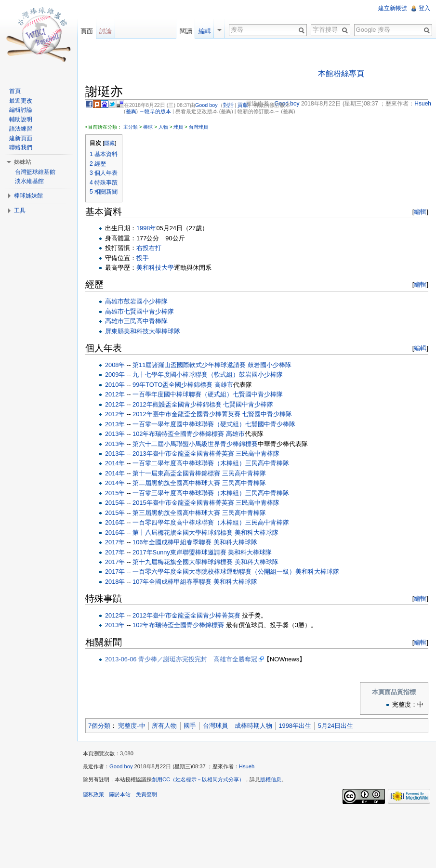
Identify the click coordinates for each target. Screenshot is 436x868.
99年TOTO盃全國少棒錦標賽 (172, 385)
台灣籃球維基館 (35, 172)
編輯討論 (21, 110)
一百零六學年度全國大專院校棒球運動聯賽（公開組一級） (214, 572)
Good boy (206, 105)
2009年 (115, 375)
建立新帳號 (393, 8)
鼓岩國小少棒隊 (146, 301)
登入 (424, 8)
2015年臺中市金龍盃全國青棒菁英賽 (183, 503)
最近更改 (21, 101)
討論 (106, 31)
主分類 (131, 127)
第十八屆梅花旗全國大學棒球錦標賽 (183, 533)
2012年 (115, 394)
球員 (178, 127)
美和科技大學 (155, 268)
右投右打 (149, 248)
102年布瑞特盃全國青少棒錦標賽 (178, 434)
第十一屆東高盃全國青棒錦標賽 (176, 473)
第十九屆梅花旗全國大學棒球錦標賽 (183, 562)
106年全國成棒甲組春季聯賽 (172, 542)
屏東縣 (114, 331)
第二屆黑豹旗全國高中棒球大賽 (176, 483)
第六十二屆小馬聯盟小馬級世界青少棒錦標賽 (195, 444)
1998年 (146, 228)
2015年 (115, 493)
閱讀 (186, 31)
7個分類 (99, 726)
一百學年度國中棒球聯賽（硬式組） (183, 394)
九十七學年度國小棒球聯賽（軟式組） (186, 375)
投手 (143, 258)
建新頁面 (21, 138)
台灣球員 (198, 127)
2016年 (115, 522)
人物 (163, 127)
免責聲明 (146, 794)
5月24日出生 (336, 726)
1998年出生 (295, 726)
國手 (190, 726)
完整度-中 (132, 726)
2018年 (115, 582)
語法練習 (21, 129)
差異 (131, 111)
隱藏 (109, 143)
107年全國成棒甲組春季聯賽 (172, 582)
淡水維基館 (29, 181)
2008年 (115, 365)
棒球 (148, 127)
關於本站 (120, 794)
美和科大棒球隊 (257, 533)
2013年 (115, 424)
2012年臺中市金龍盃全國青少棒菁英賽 (186, 414)
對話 (228, 105)
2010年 (115, 385)
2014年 (115, 463)
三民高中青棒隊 (146, 321)
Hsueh (247, 766)
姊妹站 (23, 162)
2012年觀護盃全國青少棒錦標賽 (177, 404)
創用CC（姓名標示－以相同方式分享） (198, 779)
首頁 (15, 91)
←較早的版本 (155, 111)
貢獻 (243, 105)
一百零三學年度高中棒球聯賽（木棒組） (189, 493)
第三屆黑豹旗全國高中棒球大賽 (176, 513)
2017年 (115, 542)
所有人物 (164, 726)
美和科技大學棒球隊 (152, 331)
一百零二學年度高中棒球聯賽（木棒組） (189, 463)
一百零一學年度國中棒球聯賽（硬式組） (189, 424)
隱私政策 (93, 794)
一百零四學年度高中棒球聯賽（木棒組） (189, 522)
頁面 (87, 31)
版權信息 (271, 779)
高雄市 (114, 301)
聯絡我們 (21, 147)
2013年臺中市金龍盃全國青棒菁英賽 (183, 454)
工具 (20, 210)
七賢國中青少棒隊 (149, 311)
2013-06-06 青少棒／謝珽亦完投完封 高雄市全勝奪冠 (181, 659)
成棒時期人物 (253, 726)
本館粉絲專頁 (341, 73)
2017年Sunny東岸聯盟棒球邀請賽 (179, 552)
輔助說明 (21, 119)
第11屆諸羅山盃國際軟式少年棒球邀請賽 (189, 365)
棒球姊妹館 (28, 196)
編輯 (420, 212)
